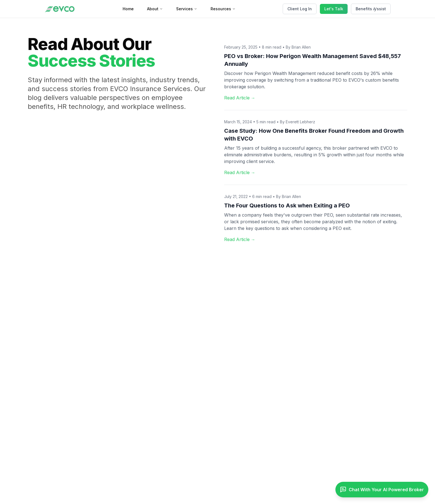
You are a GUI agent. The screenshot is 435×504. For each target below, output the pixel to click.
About (155, 9)
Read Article (240, 98)
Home (128, 9)
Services (187, 9)
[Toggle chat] (382, 490)
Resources (223, 9)
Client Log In (300, 9)
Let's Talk (334, 9)
